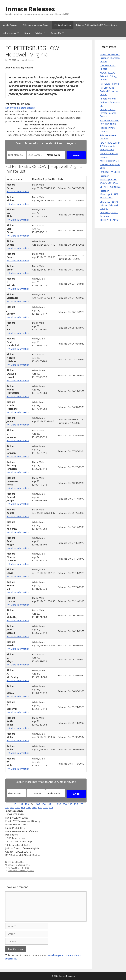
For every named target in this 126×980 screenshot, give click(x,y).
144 (12, 807)
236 (76, 804)
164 (23, 807)
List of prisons (12, 33)
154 (17, 807)
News (27, 33)
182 (21, 804)
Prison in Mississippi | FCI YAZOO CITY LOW (109, 179)
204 (40, 807)
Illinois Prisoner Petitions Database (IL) (110, 102)
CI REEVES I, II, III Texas (19, 868)
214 (45, 807)
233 (59, 804)
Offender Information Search (36, 25)
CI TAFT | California (110, 187)
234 (65, 804)
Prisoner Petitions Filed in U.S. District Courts (97, 25)
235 (70, 804)
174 (29, 807)
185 (38, 804)
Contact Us (59, 33)
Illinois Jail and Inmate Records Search (108, 113)
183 (27, 804)
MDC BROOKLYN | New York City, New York (110, 164)
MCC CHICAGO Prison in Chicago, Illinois (109, 76)
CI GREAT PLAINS (109, 220)
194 (34, 807)
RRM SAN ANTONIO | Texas (21, 871)
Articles (41, 33)
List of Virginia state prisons (20, 108)
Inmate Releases (30, 9)
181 (16, 804)
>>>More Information (18, 191)
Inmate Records (10, 25)
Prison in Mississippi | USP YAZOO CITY (109, 194)
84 (7, 807)
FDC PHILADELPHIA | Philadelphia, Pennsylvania (110, 146)
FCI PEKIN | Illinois (110, 84)
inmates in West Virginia (19, 865)
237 (81, 804)
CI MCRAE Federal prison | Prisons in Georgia (110, 205)
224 (51, 807)
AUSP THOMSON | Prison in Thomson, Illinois (110, 58)
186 (44, 804)
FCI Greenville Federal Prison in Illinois (109, 91)
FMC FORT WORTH (110, 172)
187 (49, 804)
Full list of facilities (63, 25)
